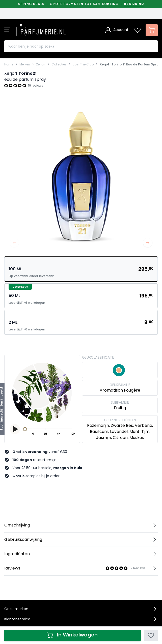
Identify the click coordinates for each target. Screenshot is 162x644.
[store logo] (41, 29)
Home (9, 64)
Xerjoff (41, 64)
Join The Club (83, 64)
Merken (25, 64)
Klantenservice (17, 619)
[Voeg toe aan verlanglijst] (151, 635)
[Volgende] (148, 243)
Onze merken (16, 609)
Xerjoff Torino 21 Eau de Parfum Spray (130, 64)
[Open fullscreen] (81, 176)
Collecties (59, 64)
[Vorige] (14, 243)
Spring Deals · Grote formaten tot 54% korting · (81, 4)
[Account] (117, 30)
